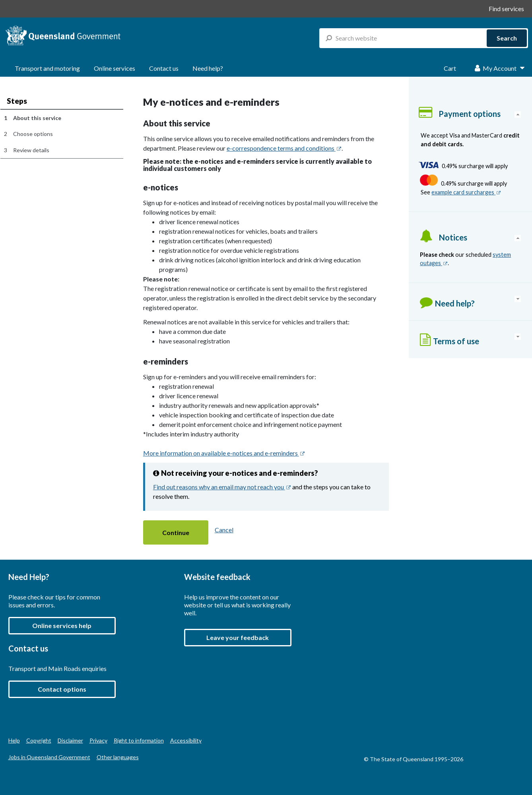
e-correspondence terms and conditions (284, 148)
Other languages (118, 757)
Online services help (62, 625)
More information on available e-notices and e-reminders (224, 453)
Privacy (98, 740)
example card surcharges (466, 192)
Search (507, 38)
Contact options (62, 689)
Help (14, 740)
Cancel (224, 530)
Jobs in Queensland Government (49, 757)
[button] (176, 532)
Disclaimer (70, 740)
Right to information (139, 740)
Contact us (164, 68)
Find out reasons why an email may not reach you (222, 487)
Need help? (208, 68)
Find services (506, 9)
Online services (115, 68)
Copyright (39, 740)
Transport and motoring (47, 68)
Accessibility (186, 740)
